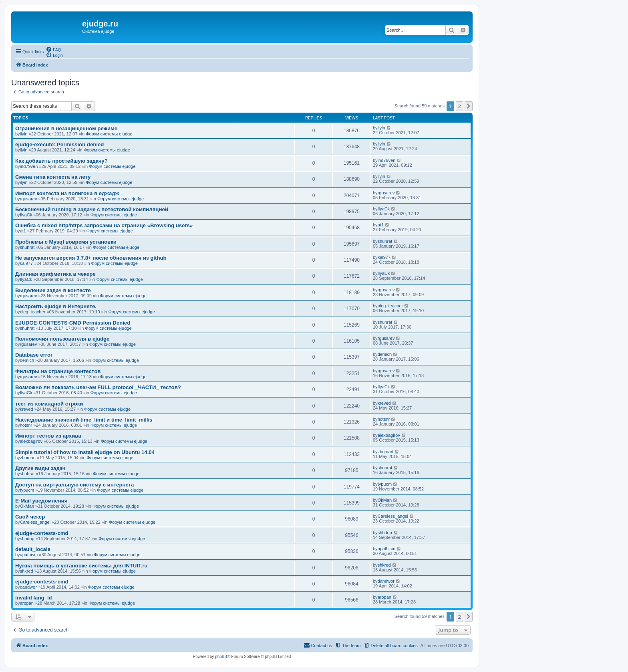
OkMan (27, 506)
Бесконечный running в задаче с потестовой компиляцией (92, 209)
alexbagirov (31, 441)
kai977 (26, 263)
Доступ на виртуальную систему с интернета (74, 485)
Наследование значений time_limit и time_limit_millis (84, 420)
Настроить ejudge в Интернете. (56, 306)
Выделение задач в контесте (53, 290)
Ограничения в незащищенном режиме (66, 128)
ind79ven (29, 166)
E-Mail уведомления (41, 501)
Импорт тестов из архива (48, 436)
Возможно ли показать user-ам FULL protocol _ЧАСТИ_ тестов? (98, 387)
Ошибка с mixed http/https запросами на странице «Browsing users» (104, 225)
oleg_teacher (33, 312)
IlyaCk (26, 215)
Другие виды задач (40, 468)
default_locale (33, 549)
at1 (23, 231)
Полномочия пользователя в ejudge (62, 339)
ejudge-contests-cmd (42, 533)
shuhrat (27, 247)
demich (27, 360)
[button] (469, 106)
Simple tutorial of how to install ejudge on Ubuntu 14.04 (85, 452)
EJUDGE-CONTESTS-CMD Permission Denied (73, 323)
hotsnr (26, 425)
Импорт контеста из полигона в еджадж (67, 193)
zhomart (28, 458)
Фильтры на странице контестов (58, 371)
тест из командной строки (49, 404)
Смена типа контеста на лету (53, 177)
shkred (27, 571)
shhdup (27, 539)
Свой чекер (30, 517)
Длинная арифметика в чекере (55, 274)
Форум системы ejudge (109, 134)
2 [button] (460, 106)
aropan (27, 603)
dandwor (28, 587)
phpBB (221, 657)
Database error (34, 355)
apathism (29, 555)
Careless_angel (35, 522)
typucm (27, 490)
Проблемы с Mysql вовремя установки (66, 242)
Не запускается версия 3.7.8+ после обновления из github (91, 258)
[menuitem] (53, 49)
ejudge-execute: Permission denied (59, 144)
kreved (27, 409)
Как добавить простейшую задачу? (61, 161)
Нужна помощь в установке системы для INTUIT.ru (81, 566)
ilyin (24, 134)
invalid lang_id (34, 598)
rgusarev (29, 199)
